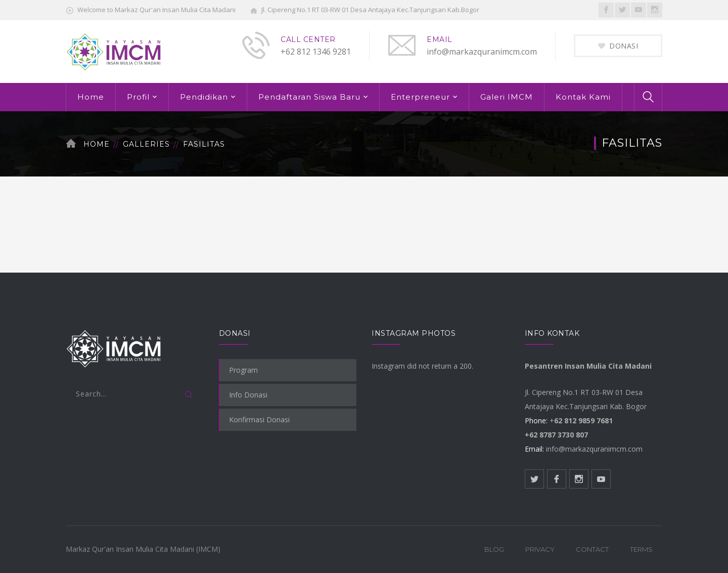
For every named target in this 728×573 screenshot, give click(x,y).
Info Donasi (248, 395)
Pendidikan (204, 97)
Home (91, 97)
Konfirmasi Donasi (259, 420)
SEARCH (190, 395)
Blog (494, 549)
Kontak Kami (583, 97)
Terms (641, 549)
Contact (592, 549)
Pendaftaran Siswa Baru (309, 97)
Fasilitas (204, 144)
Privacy (540, 549)
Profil (138, 97)
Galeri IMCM (507, 97)
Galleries (146, 144)
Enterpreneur (420, 97)
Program (243, 370)
